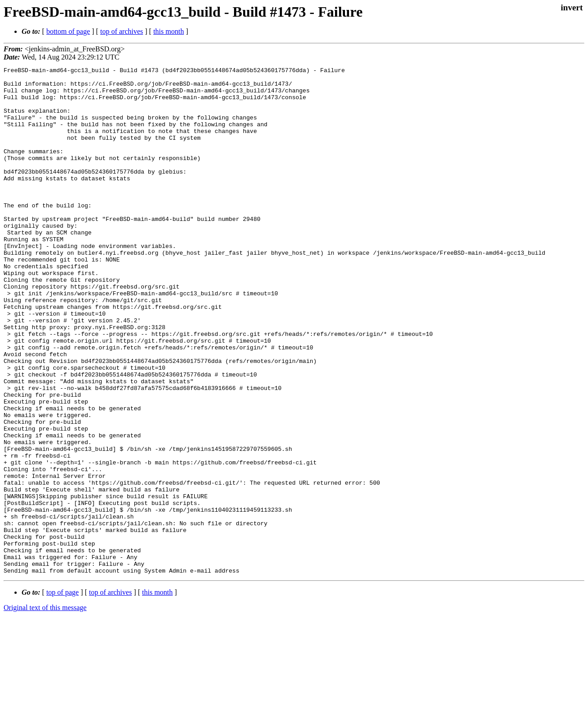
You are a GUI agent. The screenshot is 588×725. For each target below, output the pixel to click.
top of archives (122, 31)
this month (169, 31)
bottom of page (68, 31)
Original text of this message (45, 709)
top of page (63, 694)
